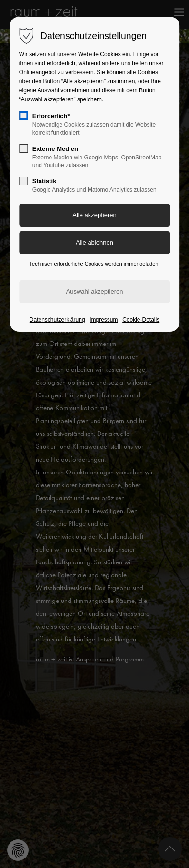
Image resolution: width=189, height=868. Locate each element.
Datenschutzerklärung (57, 320)
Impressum (104, 320)
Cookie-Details (141, 320)
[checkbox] (23, 116)
